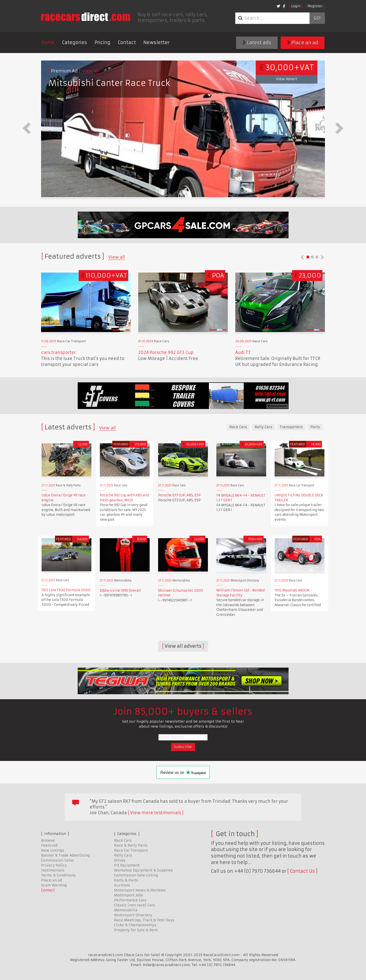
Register (315, 6)
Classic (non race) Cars (135, 905)
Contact (127, 42)
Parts (315, 427)
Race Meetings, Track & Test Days (144, 920)
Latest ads (257, 43)
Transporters (291, 427)
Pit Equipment (127, 865)
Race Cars (238, 427)
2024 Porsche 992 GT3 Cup (166, 352)
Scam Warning (54, 885)
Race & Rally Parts (131, 845)
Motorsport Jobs (129, 895)
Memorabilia (126, 910)
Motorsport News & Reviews (140, 890)
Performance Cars (130, 900)
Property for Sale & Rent (136, 930)
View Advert (287, 79)
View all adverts (183, 646)
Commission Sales (58, 860)
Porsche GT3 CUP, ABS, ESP (179, 495)
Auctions (122, 885)
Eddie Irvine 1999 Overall (120, 591)
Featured (49, 845)
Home (48, 42)
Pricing (102, 42)
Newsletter (156, 42)
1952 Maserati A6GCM (292, 590)
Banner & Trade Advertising (65, 855)
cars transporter (59, 352)
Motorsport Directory (133, 915)
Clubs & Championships (135, 925)
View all (91, 71)
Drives (120, 860)
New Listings (53, 850)
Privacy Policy (54, 865)
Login (296, 6)
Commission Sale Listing (136, 875)
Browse (48, 840)
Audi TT (243, 352)
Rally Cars (263, 427)
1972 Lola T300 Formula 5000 (66, 590)
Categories (75, 42)
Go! (317, 18)
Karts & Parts (126, 880)
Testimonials (53, 870)
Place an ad (303, 43)
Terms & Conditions (58, 875)
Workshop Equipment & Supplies (143, 870)
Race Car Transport (131, 850)
